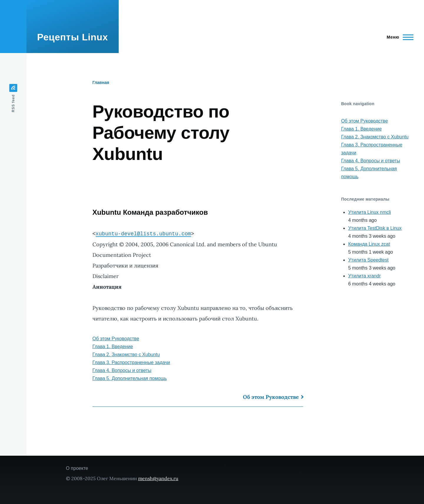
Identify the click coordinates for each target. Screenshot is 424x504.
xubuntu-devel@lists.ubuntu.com (143, 234)
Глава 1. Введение (113, 347)
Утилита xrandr (364, 276)
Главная (101, 82)
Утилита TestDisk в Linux (375, 228)
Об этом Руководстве (116, 339)
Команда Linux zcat (369, 244)
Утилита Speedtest (368, 260)
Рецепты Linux (73, 37)
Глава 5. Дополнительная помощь (130, 378)
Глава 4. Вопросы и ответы (122, 370)
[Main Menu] (398, 37)
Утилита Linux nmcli (369, 212)
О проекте (77, 468)
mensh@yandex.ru (158, 478)
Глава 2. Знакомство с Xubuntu (126, 355)
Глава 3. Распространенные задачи (131, 362)
